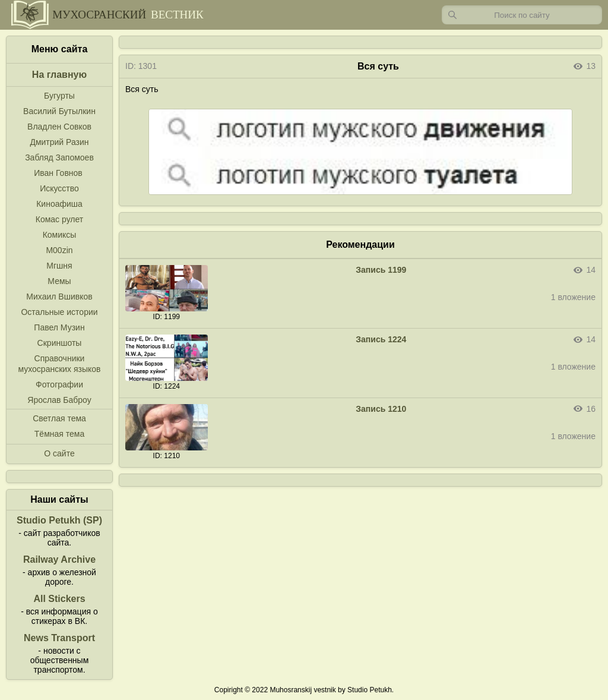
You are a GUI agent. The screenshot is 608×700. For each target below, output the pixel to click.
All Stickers (59, 599)
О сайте (59, 453)
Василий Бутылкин (59, 111)
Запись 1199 (381, 270)
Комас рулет (59, 219)
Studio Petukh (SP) (59, 520)
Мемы (59, 281)
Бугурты (59, 96)
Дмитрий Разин (59, 142)
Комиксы (60, 235)
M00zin (59, 250)
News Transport (59, 638)
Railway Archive (59, 559)
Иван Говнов (58, 173)
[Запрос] (522, 15)
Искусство (59, 188)
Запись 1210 (381, 409)
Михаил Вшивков (59, 297)
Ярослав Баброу (59, 400)
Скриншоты (60, 343)
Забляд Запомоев (59, 157)
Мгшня (59, 266)
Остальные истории (59, 312)
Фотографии (59, 384)
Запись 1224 (381, 339)
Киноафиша (59, 204)
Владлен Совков (59, 127)
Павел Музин (59, 327)
